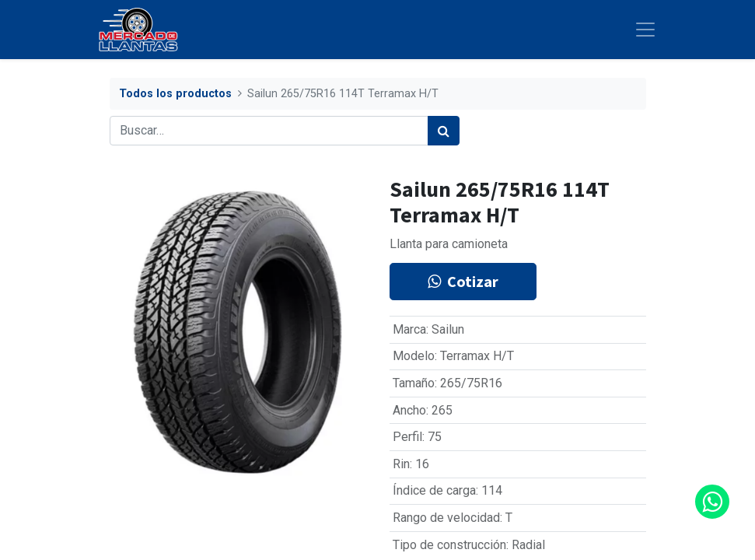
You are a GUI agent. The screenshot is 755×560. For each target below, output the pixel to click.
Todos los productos (175, 94)
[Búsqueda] (444, 131)
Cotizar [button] (463, 281)
